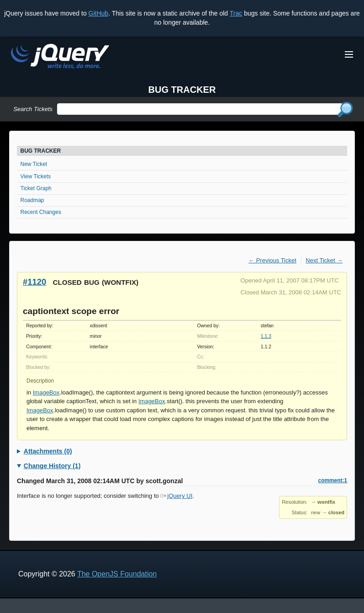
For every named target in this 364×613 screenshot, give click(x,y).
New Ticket (34, 164)
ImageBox (46, 392)
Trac (236, 13)
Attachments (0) (48, 451)
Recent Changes (41, 212)
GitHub (99, 13)
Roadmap (32, 200)
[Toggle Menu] (349, 54)
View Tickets (36, 176)
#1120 (34, 282)
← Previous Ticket (272, 260)
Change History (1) (52, 466)
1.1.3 (266, 336)
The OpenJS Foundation (117, 574)
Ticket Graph (36, 188)
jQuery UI (176, 496)
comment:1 (333, 480)
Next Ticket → (324, 260)
